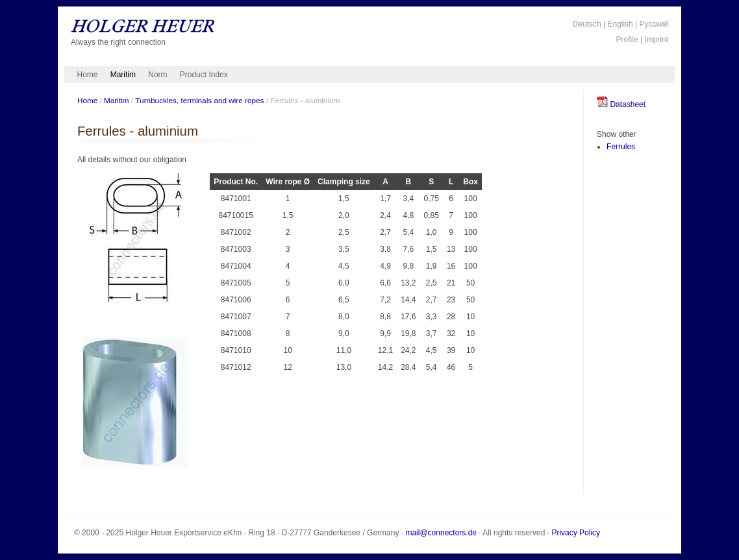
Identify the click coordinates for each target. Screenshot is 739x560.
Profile (627, 40)
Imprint (656, 40)
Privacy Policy (576, 533)
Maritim (123, 75)
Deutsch (587, 24)
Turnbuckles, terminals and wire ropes (199, 100)
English (620, 24)
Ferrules (621, 147)
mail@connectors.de (441, 533)
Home (88, 75)
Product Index (204, 75)
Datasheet (621, 104)
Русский (654, 24)
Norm (157, 75)
